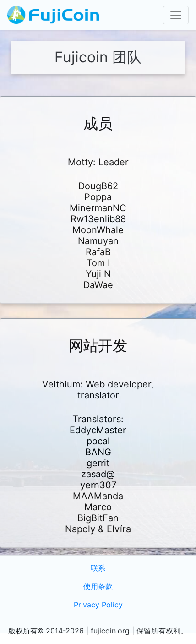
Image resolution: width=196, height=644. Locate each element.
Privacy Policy (98, 605)
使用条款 (98, 587)
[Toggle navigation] (176, 15)
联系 (98, 568)
